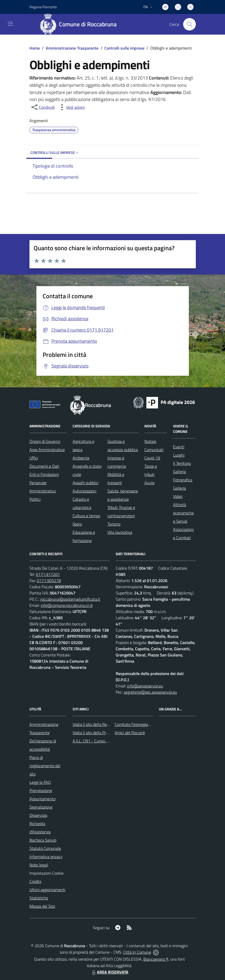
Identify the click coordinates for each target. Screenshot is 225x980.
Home (35, 48)
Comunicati (154, 450)
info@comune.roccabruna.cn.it (67, 605)
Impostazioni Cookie (46, 873)
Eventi (179, 447)
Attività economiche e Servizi (183, 513)
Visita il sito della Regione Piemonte (103, 724)
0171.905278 (49, 581)
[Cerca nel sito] (189, 24)
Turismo (114, 524)
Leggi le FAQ (40, 782)
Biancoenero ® (156, 959)
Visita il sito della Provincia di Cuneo (103, 733)
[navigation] (10, 24)
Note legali (39, 865)
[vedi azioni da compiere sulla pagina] (71, 107)
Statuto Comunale (45, 848)
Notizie (150, 441)
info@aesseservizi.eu (145, 686)
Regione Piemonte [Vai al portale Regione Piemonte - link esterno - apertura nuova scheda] (43, 7)
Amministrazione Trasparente (72, 48)
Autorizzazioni (84, 491)
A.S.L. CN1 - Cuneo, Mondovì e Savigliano (108, 741)
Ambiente (81, 458)
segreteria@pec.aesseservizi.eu (150, 692)
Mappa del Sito (42, 906)
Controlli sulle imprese (124, 48)
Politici (35, 499)
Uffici (34, 458)
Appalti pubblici (86, 483)
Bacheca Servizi (43, 840)
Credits (35, 881)
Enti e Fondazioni (44, 474)
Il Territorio (182, 463)
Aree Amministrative (47, 450)
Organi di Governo (45, 441)
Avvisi (149, 483)
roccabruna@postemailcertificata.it (70, 599)
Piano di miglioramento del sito (45, 766)
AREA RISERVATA (110, 972)
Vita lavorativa (120, 532)
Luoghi (179, 455)
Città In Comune (137, 952)
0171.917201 (48, 574)
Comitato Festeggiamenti (136, 724)
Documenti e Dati (44, 466)
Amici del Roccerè (130, 733)
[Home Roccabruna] (80, 24)
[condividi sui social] (43, 107)
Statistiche (39, 898)
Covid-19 (152, 458)
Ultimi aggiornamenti (47, 890)
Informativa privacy (46, 857)
